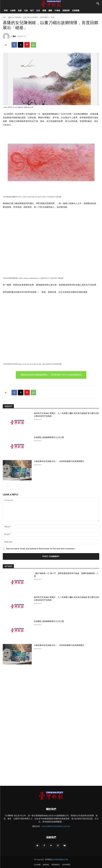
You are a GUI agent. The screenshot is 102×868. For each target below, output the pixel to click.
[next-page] (9, 485)
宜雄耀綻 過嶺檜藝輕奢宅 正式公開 (49, 437)
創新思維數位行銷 (61, 859)
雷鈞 (14, 36)
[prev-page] (4, 485)
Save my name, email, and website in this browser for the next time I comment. (40, 549)
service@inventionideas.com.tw (56, 826)
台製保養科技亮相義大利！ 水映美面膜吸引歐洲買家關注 (59, 461)
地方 (4, 17)
